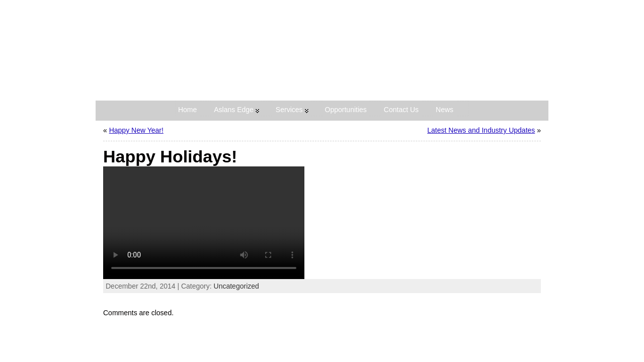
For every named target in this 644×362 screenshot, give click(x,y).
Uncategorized (236, 286)
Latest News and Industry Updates (481, 130)
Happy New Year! (136, 130)
